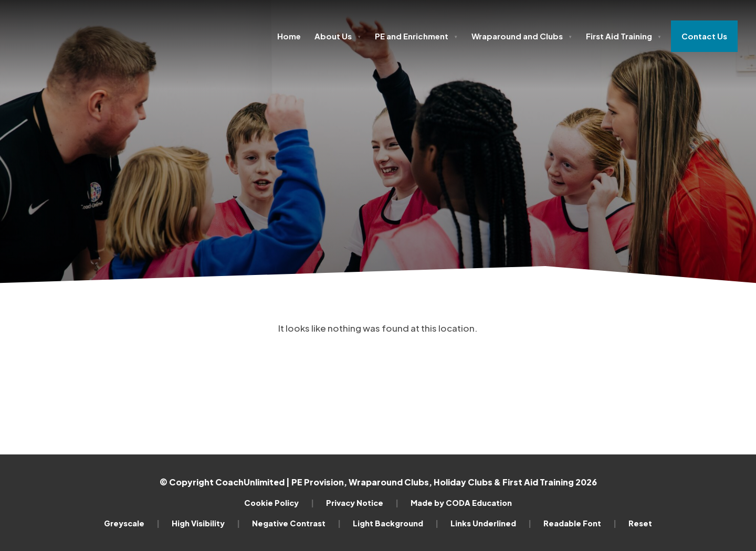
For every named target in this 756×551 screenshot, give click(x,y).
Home (289, 36)
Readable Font (580, 523)
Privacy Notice (362, 503)
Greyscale (132, 523)
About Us (338, 36)
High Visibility (206, 523)
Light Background (396, 523)
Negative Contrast (296, 523)
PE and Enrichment (416, 36)
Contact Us (704, 36)
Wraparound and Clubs (522, 36)
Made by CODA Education (461, 503)
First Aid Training (624, 36)
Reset (640, 523)
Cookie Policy (279, 503)
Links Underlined (491, 523)
